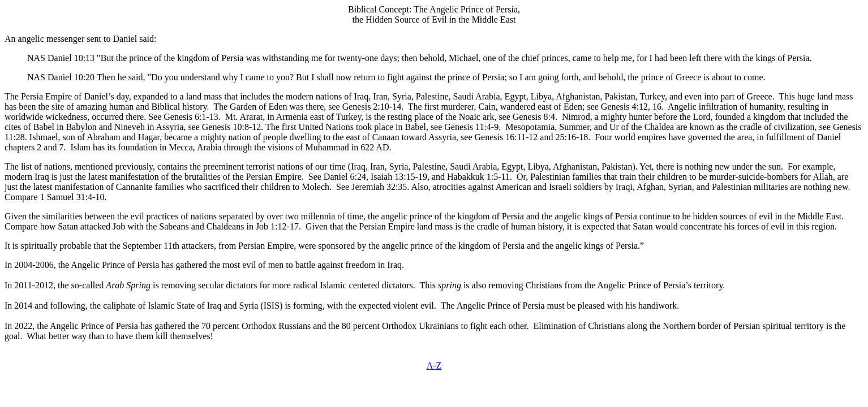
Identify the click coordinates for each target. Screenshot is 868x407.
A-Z (434, 365)
